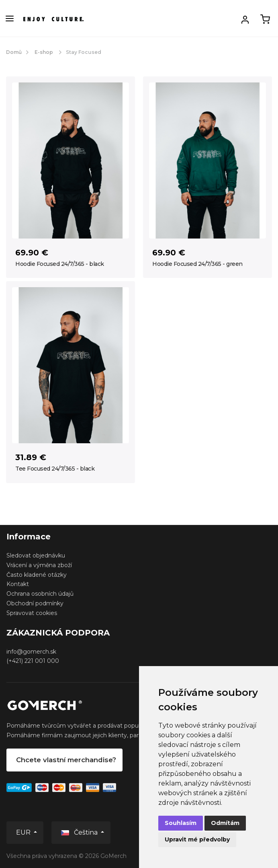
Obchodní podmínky (35, 603)
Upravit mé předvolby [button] (197, 839)
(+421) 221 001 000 (33, 661)
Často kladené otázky (37, 575)
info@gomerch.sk (31, 652)
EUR (24, 832)
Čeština (80, 832)
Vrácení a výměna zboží (39, 565)
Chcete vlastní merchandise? (66, 760)
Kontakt (18, 584)
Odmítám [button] (225, 823)
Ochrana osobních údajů (40, 594)
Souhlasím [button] (181, 823)
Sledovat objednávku (36, 555)
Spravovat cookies (32, 613)
